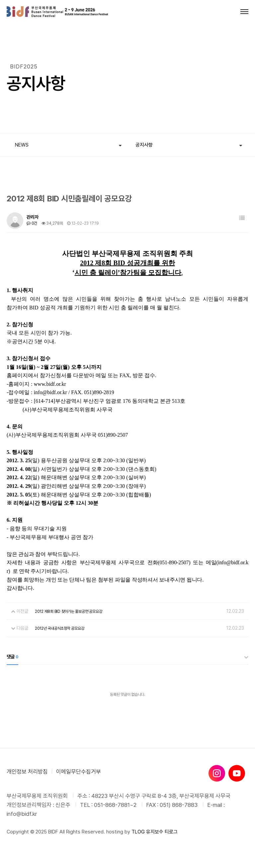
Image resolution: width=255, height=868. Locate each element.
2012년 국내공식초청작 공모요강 (60, 628)
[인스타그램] (217, 773)
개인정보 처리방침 (27, 772)
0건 (32, 223)
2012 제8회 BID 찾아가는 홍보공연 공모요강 (69, 611)
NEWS (22, 145)
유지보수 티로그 (162, 832)
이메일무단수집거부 (79, 772)
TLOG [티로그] (138, 832)
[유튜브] (237, 773)
